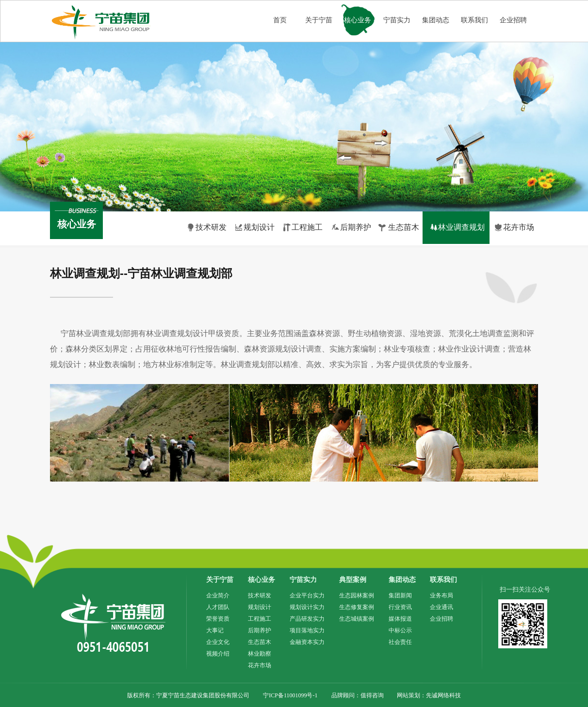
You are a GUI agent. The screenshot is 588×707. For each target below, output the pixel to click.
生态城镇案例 (357, 619)
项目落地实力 (307, 630)
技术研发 (260, 595)
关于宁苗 (319, 20)
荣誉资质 (218, 619)
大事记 (215, 630)
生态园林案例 (357, 595)
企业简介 (218, 595)
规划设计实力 (307, 607)
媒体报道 (400, 619)
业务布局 (441, 595)
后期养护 (260, 630)
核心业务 (358, 20)
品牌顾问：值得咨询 (358, 695)
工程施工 (260, 619)
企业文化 (218, 642)
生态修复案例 (357, 607)
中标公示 (400, 630)
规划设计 (260, 607)
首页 (280, 20)
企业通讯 (441, 607)
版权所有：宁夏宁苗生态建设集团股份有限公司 (188, 695)
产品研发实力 (307, 619)
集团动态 (436, 20)
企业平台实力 (307, 595)
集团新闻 (400, 595)
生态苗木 (260, 642)
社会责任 (400, 642)
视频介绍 (218, 654)
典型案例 (353, 580)
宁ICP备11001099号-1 (290, 695)
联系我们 (474, 20)
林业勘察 (260, 654)
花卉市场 (260, 665)
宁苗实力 (397, 20)
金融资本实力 (307, 642)
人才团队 (218, 607)
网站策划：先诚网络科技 (429, 695)
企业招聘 (513, 20)
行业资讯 (400, 607)
